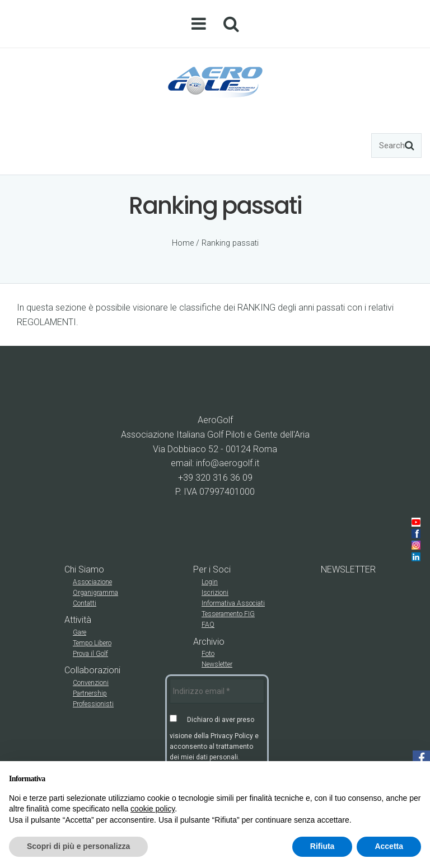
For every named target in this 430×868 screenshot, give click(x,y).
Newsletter (217, 664)
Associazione (92, 582)
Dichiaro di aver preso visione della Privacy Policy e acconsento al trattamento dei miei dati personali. (214, 738)
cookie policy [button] (153, 809)
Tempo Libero (92, 643)
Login (210, 582)
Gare (80, 632)
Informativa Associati (233, 603)
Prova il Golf (90, 654)
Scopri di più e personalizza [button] (78, 846)
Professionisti (93, 704)
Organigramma (95, 593)
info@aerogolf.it (228, 463)
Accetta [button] (389, 846)
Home (183, 243)
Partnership (90, 693)
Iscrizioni (215, 593)
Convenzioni (91, 683)
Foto (208, 654)
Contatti (85, 603)
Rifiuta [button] (322, 846)
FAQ (208, 625)
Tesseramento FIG (228, 614)
